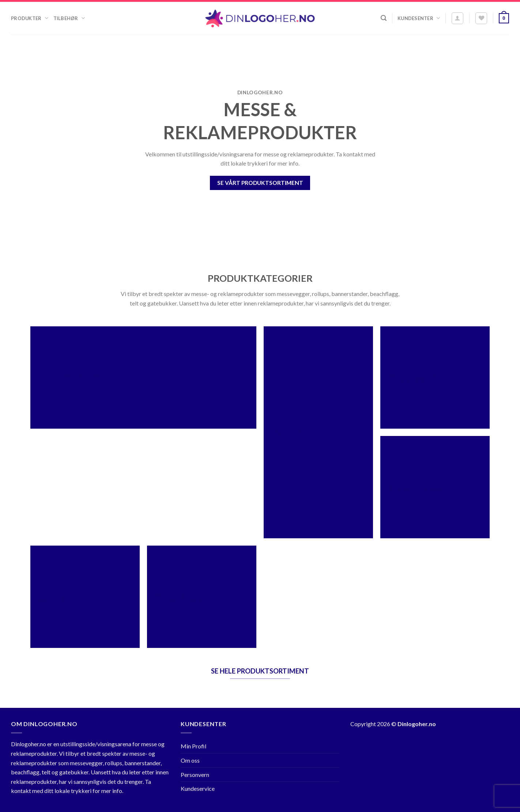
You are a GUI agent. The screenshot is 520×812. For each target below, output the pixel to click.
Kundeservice (198, 788)
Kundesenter (419, 18)
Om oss (190, 760)
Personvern (195, 775)
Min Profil (193, 746)
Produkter (30, 18)
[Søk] (384, 18)
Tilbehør (69, 18)
